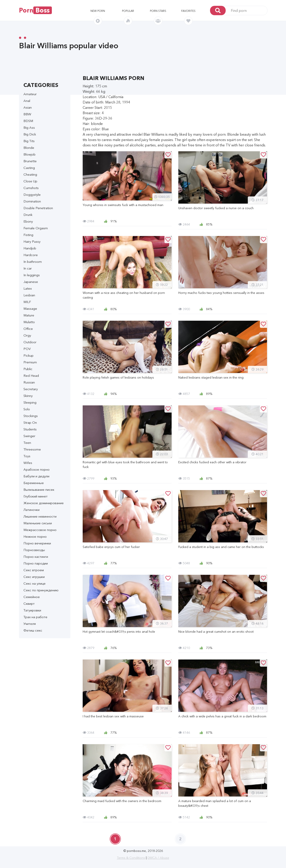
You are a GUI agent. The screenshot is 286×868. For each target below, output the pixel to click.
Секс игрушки (34, 577)
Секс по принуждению (41, 590)
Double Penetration (38, 208)
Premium (30, 362)
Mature (29, 315)
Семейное (32, 597)
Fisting (28, 235)
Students (30, 429)
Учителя (30, 624)
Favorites (188, 11)
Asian (28, 107)
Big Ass (29, 127)
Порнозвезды (34, 550)
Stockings (31, 416)
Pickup (28, 355)
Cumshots (31, 188)
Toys (27, 456)
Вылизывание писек (39, 490)
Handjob (30, 248)
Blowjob (29, 154)
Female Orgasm (36, 228)
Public (28, 369)
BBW (27, 114)
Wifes (28, 463)
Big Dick (30, 134)
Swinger (29, 436)
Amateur (30, 94)
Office (28, 329)
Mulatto (29, 322)
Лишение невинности (40, 516)
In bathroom (33, 262)
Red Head (31, 376)
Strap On (30, 422)
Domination (32, 201)
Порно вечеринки (37, 543)
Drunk (28, 215)
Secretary (31, 389)
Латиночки (32, 510)
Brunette (30, 161)
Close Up (30, 181)
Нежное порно (35, 536)
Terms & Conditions (131, 858)
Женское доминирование (44, 503)
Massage (30, 309)
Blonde (29, 148)
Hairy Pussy (32, 241)
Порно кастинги (36, 557)
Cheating (30, 174)
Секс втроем (34, 570)
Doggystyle (32, 195)
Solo (27, 409)
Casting (29, 168)
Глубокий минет (36, 496)
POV (27, 349)
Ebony (28, 221)
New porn (98, 11)
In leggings (32, 275)
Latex (28, 288)
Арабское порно (37, 469)
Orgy (27, 335)
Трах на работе (35, 617)
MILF (27, 302)
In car (28, 268)
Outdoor (30, 342)
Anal (27, 101)
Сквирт (29, 604)
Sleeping (30, 402)
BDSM (28, 121)
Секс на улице (35, 583)
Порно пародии (36, 563)
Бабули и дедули (36, 476)
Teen (27, 443)
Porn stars (158, 11)
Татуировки (32, 610)
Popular (128, 11)
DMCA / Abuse (158, 858)
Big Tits (29, 141)
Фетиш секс (33, 630)
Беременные (34, 483)
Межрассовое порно (40, 530)
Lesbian (29, 295)
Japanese (31, 282)
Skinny (28, 396)
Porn (35, 10)
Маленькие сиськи (38, 523)
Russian (29, 382)
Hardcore (31, 255)
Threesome (32, 449)
